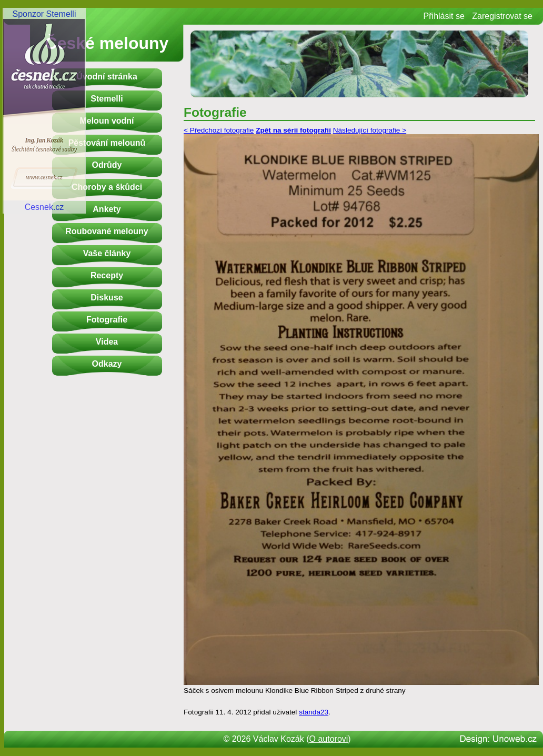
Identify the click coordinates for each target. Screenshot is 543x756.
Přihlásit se (444, 16)
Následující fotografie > (370, 130)
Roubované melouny (107, 231)
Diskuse (107, 298)
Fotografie (107, 320)
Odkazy (107, 364)
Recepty (107, 275)
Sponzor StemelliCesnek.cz (44, 110)
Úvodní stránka (107, 77)
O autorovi (329, 739)
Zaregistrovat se (502, 16)
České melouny (107, 43)
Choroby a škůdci (107, 187)
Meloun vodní (107, 121)
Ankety (107, 209)
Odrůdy (107, 165)
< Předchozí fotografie (219, 130)
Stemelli (107, 99)
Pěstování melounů (107, 143)
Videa (107, 342)
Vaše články (107, 253)
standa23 (314, 712)
